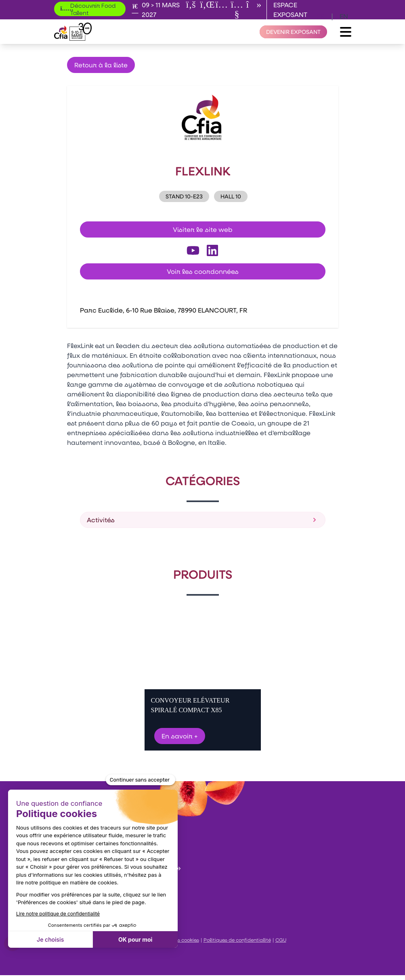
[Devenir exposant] (293, 32)
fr (321, 16)
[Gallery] (203, 678)
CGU (281, 940)
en (344, 16)
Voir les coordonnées (203, 271)
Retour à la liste (101, 65)
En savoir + (180, 736)
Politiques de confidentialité (237, 940)
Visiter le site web (203, 229)
